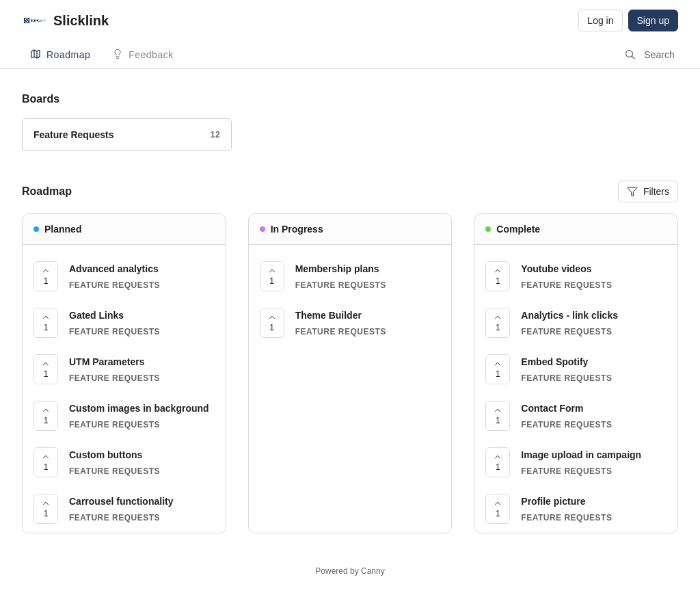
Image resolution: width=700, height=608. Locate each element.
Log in (600, 21)
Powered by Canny (350, 571)
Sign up (653, 21)
